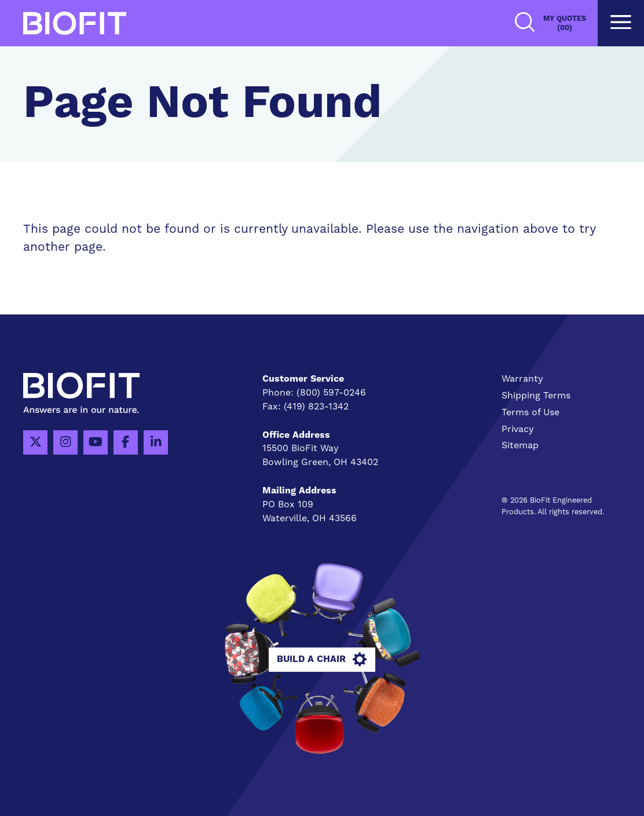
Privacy (518, 429)
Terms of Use (530, 412)
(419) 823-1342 (316, 407)
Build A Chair (322, 660)
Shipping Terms (536, 396)
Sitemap (520, 445)
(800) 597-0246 (331, 393)
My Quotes (565, 23)
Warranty (522, 379)
